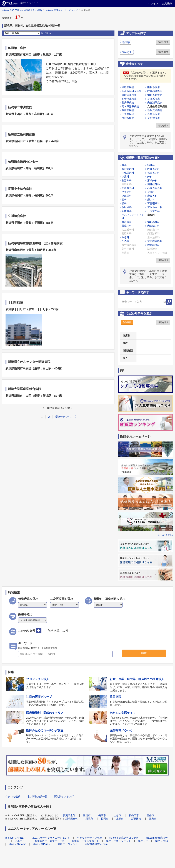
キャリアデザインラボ (89, 838)
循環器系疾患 (129, 95)
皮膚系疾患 (154, 99)
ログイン (153, 3)
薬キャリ (143, 841)
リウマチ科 (154, 211)
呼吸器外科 (128, 188)
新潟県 (126, 42)
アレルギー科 (155, 207)
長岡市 (102, 815)
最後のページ (64, 417)
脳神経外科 (154, 184)
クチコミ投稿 (13, 796)
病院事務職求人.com (96, 844)
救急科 (125, 237)
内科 (124, 165)
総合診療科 (154, 245)
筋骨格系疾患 (129, 99)
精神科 (151, 165)
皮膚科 (151, 192)
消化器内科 (128, 173)
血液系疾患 (128, 110)
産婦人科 (152, 196)
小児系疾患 (128, 114)
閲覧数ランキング (64, 796)
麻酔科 (151, 215)
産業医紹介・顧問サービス (49, 841)
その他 (125, 241)
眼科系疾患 (154, 87)
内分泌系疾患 (155, 103)
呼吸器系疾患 (155, 91)
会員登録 (167, 3)
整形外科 (127, 180)
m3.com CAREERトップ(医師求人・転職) (22, 10)
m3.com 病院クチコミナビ (124, 838)
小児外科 (127, 192)
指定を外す (163, 42)
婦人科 (151, 200)
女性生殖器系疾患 (157, 106)
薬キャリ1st (162, 841)
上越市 (117, 815)
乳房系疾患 (128, 103)
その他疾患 (154, 118)
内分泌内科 (154, 226)
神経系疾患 (128, 87)
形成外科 (152, 180)
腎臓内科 (127, 226)
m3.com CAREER (15, 838)
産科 (124, 200)
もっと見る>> (166, 535)
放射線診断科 (155, 241)
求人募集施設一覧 (37, 796)
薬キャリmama (18, 844)
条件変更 (127, 322)
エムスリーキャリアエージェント (51, 838)
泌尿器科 (127, 196)
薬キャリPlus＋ (42, 844)
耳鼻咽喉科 (154, 203)
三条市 (150, 815)
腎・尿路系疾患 (130, 106)
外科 (150, 177)
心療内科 (127, 211)
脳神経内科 (128, 169)
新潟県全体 (69, 815)
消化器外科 (154, 222)
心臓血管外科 (155, 188)
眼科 (124, 203)
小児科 (125, 177)
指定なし (127, 52)
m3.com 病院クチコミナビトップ (62, 10)
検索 (144, 653)
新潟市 (87, 815)
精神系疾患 (128, 118)
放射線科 (127, 207)
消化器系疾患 (155, 95)
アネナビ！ (21, 841)
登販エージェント (68, 844)
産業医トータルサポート (85, 841)
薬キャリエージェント (119, 841)
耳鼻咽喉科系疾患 (132, 91)
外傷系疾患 (154, 114)
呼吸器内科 (154, 169)
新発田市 (134, 815)
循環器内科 (154, 173)
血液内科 (127, 222)
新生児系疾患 (155, 110)
